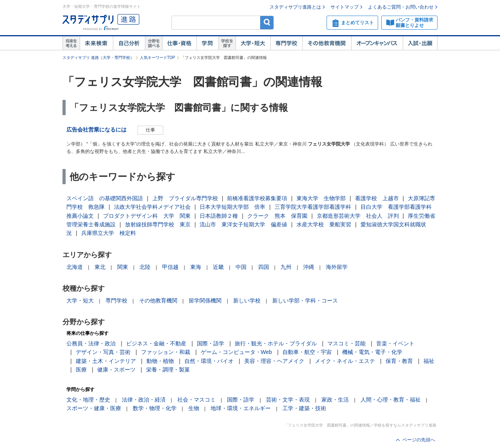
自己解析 (129, 43)
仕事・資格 (179, 43)
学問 (207, 43)
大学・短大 (253, 43)
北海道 (75, 267)
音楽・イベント (395, 343)
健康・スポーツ (116, 370)
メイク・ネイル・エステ (345, 361)
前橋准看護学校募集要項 (257, 198)
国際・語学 (211, 343)
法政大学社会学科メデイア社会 (152, 207)
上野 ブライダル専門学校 (185, 198)
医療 (81, 370)
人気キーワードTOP (157, 58)
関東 (123, 267)
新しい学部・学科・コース (305, 300)
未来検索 (96, 43)
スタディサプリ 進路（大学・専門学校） (98, 58)
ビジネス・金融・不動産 (156, 343)
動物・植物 (160, 361)
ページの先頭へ (419, 440)
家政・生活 (335, 400)
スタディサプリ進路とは (295, 7)
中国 (241, 267)
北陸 (145, 267)
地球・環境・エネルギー (241, 408)
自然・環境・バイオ (209, 361)
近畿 (218, 267)
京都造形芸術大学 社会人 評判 (358, 216)
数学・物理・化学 (155, 408)
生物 (194, 408)
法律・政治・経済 (144, 400)
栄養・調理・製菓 (168, 370)
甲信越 (170, 267)
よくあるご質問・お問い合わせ (401, 7)
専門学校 (286, 43)
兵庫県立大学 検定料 (109, 233)
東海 (196, 267)
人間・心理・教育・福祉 (391, 400)
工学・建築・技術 (304, 408)
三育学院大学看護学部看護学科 (313, 207)
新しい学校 (247, 300)
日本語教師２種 (219, 216)
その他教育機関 (327, 43)
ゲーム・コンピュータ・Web (237, 352)
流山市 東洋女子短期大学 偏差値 (243, 224)
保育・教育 (399, 361)
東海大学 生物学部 (321, 198)
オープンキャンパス (377, 43)
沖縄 (309, 267)
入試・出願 (420, 43)
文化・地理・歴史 (88, 400)
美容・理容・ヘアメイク (274, 361)
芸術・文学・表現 (288, 400)
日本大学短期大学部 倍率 (232, 207)
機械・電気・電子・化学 (372, 352)
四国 (264, 267)
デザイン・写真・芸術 (103, 352)
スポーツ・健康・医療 (94, 408)
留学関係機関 (205, 300)
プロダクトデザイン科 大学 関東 (147, 216)
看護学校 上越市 (377, 198)
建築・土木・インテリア (106, 361)
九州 (286, 267)
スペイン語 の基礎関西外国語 (105, 198)
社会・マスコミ (196, 400)
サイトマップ (345, 7)
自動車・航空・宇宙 (307, 352)
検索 (267, 22)
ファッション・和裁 (166, 352)
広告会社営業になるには (96, 130)
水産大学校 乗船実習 (324, 224)
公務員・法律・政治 (91, 343)
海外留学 (337, 267)
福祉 (429, 361)
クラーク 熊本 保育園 (277, 216)
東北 (100, 267)
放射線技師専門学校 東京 (158, 224)
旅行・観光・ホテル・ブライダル (276, 343)
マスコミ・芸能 (346, 343)
